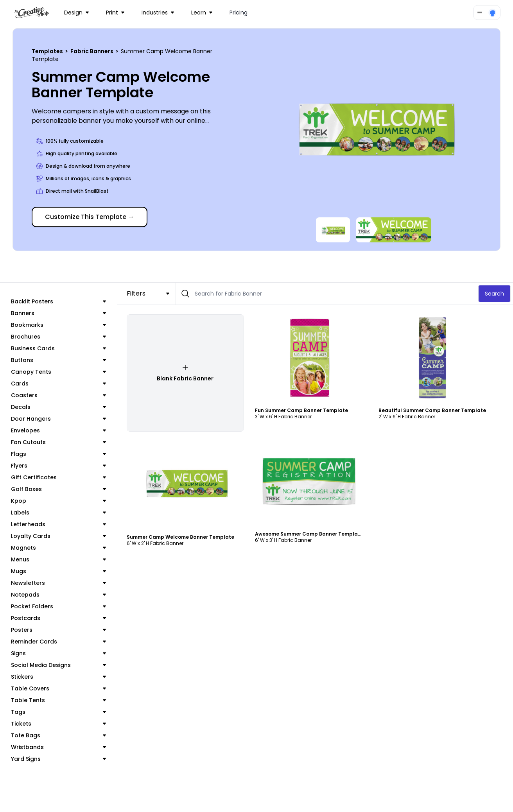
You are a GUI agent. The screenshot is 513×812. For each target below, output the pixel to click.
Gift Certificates (58, 477)
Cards (58, 384)
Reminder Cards (58, 642)
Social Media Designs (58, 665)
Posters (58, 630)
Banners (58, 313)
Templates (48, 51)
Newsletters (58, 583)
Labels (58, 513)
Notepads (58, 595)
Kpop (58, 501)
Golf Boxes (58, 489)
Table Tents (58, 700)
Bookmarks (58, 325)
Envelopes (58, 430)
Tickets (58, 724)
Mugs (58, 571)
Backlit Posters (58, 301)
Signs (58, 653)
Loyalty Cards (58, 536)
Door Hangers (58, 419)
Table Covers (58, 688)
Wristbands (58, 747)
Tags (58, 712)
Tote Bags (58, 735)
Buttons (58, 360)
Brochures (58, 337)
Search (494, 294)
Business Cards (58, 348)
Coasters (58, 395)
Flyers (58, 466)
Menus (58, 559)
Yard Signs (58, 759)
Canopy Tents (58, 372)
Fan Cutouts (58, 442)
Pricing (239, 13)
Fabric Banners (92, 51)
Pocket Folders (58, 606)
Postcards (58, 618)
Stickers (58, 677)
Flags (58, 454)
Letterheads (58, 524)
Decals (58, 407)
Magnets (58, 548)
